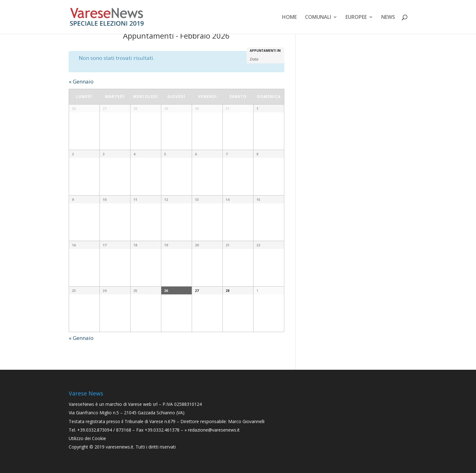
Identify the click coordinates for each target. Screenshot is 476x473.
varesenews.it (120, 447)
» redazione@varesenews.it (212, 430)
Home (289, 18)
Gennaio (81, 81)
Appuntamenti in (265, 51)
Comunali (318, 18)
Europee (356, 18)
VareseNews (81, 404)
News (388, 18)
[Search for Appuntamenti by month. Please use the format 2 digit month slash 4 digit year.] (265, 59)
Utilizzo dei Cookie (87, 438)
